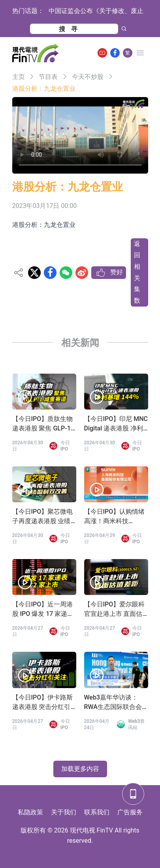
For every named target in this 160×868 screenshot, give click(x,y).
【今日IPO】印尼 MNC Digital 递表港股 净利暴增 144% (116, 424)
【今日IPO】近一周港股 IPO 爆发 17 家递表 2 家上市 (43, 610)
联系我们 (97, 812)
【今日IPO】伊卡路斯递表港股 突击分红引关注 (43, 703)
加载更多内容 (80, 769)
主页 (19, 77)
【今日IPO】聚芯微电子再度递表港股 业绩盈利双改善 (43, 517)
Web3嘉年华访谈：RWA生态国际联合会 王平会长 (113, 703)
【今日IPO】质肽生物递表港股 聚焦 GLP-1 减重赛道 (43, 424)
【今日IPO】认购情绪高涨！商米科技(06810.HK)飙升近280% (115, 517)
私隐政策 (30, 812)
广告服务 (130, 812)
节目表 (48, 77)
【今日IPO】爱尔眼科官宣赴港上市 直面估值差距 (115, 610)
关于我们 (64, 812)
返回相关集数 (137, 272)
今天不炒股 (88, 77)
